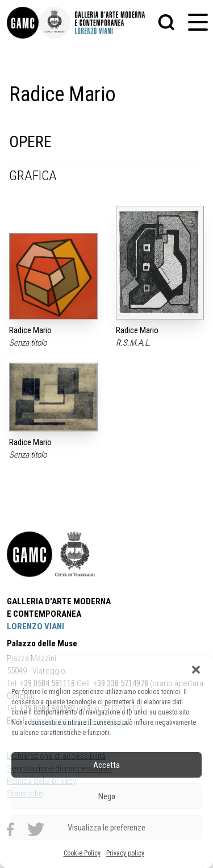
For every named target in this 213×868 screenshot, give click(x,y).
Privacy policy (125, 853)
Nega (107, 796)
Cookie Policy (82, 853)
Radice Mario (30, 330)
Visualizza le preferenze (106, 828)
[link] (23, 23)
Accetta (106, 765)
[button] (196, 670)
